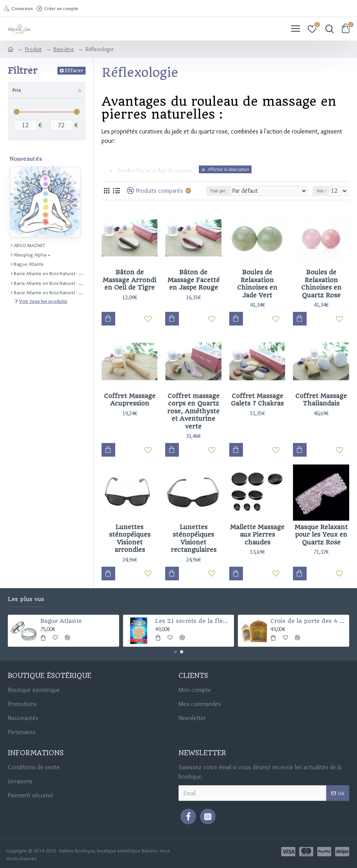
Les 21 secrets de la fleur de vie (193, 621)
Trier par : (219, 191)
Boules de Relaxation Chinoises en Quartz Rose (321, 284)
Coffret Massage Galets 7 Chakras (257, 400)
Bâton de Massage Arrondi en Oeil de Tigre (129, 280)
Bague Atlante (61, 621)
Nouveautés (26, 159)
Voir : (321, 191)
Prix (17, 90)
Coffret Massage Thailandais (321, 400)
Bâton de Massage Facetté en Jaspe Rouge (194, 280)
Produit (33, 49)
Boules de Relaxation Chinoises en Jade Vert (257, 284)
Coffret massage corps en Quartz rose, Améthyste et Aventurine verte (193, 411)
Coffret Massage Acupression (130, 400)
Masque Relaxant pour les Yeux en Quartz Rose (321, 535)
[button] (175, 652)
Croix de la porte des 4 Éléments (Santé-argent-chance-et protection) (308, 621)
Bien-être (64, 49)
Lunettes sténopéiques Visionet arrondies (130, 539)
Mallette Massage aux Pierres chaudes (257, 535)
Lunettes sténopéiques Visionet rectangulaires (194, 539)
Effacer (74, 70)
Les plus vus (26, 599)
